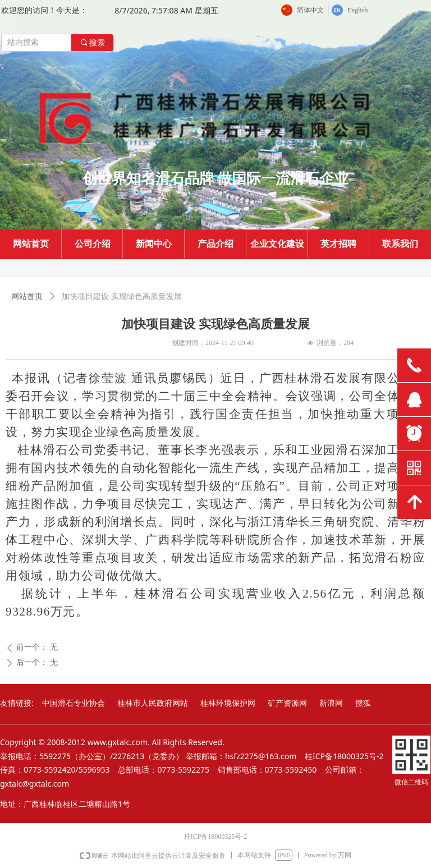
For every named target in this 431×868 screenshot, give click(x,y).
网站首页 (27, 297)
